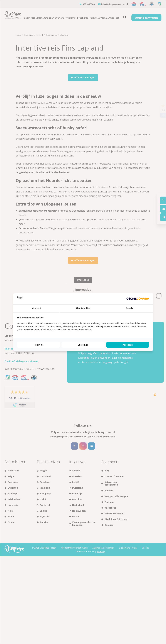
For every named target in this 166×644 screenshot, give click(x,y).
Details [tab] (129, 308)
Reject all (38, 345)
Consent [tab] (37, 308)
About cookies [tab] (83, 308)
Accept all (127, 345)
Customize (83, 345)
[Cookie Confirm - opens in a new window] (138, 299)
